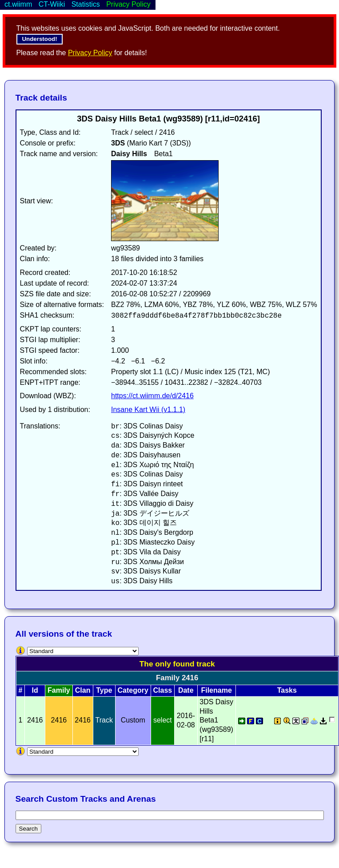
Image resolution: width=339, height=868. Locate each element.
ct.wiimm (18, 4)
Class (162, 690)
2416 (83, 720)
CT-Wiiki (52, 4)
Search (28, 829)
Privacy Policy (90, 53)
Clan (83, 690)
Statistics (86, 4)
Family (59, 690)
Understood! (39, 39)
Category (133, 690)
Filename (216, 690)
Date (186, 690)
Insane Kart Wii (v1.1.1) (148, 410)
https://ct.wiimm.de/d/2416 (152, 396)
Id (35, 690)
